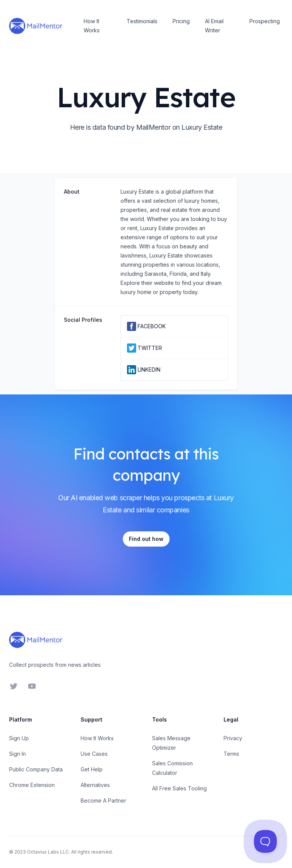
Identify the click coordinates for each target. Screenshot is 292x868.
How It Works (92, 26)
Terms (231, 754)
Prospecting (265, 21)
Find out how (146, 539)
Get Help (92, 769)
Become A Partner (103, 800)
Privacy (233, 738)
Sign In (17, 754)
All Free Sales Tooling (179, 788)
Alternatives (95, 785)
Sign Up (19, 738)
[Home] (36, 26)
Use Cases (94, 754)
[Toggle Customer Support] (265, 841)
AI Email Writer (214, 26)
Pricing (181, 21)
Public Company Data (36, 769)
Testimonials (142, 21)
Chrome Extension (32, 785)
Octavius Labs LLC (48, 852)
